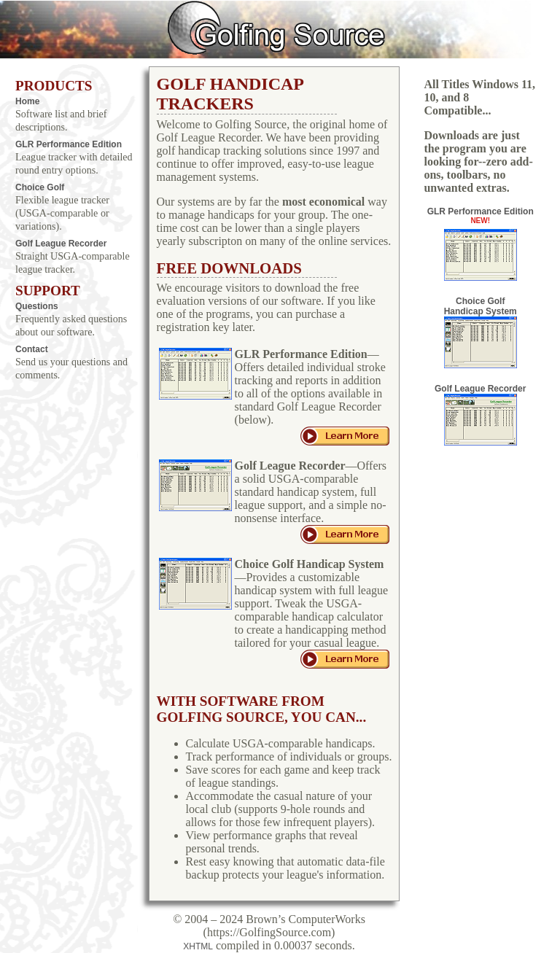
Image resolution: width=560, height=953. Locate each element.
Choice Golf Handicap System (481, 332)
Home (27, 101)
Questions (37, 306)
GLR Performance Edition (69, 144)
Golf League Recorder (61, 244)
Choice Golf (40, 187)
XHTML (198, 946)
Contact (32, 349)
